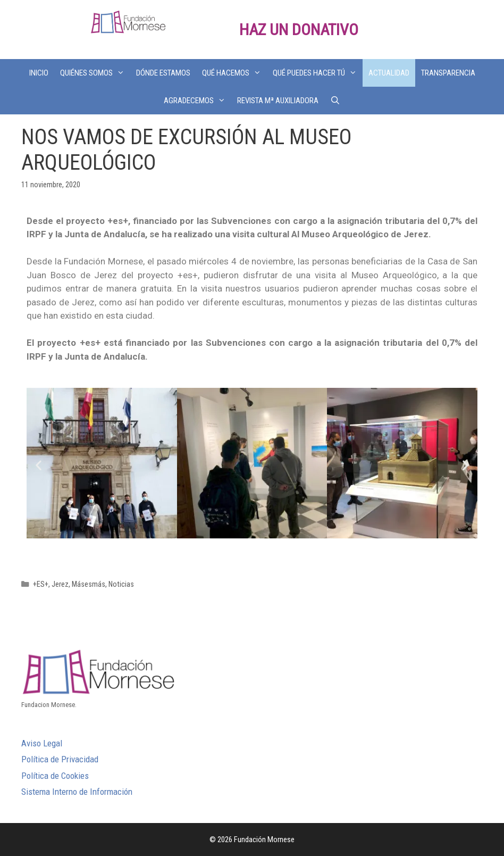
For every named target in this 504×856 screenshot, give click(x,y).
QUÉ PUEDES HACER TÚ (318, 73)
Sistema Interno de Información (77, 792)
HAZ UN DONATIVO (299, 30)
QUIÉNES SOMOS (95, 73)
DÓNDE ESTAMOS (163, 73)
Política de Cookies (55, 776)
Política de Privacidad (60, 759)
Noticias (121, 584)
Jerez (60, 584)
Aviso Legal (42, 743)
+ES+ (41, 584)
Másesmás (89, 584)
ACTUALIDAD (389, 73)
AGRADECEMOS (198, 101)
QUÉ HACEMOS (234, 73)
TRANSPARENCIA (448, 73)
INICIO (39, 73)
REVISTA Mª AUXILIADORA (278, 101)
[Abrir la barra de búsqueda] (335, 101)
